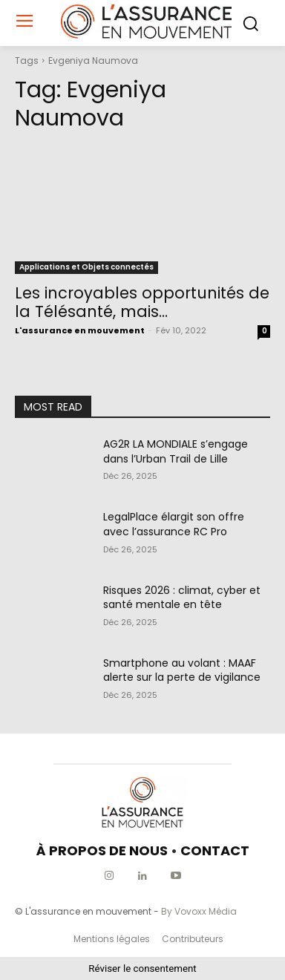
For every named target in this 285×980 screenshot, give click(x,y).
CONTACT (215, 850)
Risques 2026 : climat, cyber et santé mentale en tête (182, 598)
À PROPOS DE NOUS (102, 850)
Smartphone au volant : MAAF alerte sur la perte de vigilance (182, 670)
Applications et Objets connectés (86, 267)
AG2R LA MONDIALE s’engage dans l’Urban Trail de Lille (176, 451)
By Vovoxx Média (199, 911)
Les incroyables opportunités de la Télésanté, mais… (142, 302)
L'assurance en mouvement (80, 330)
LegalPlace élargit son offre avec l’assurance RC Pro (174, 524)
